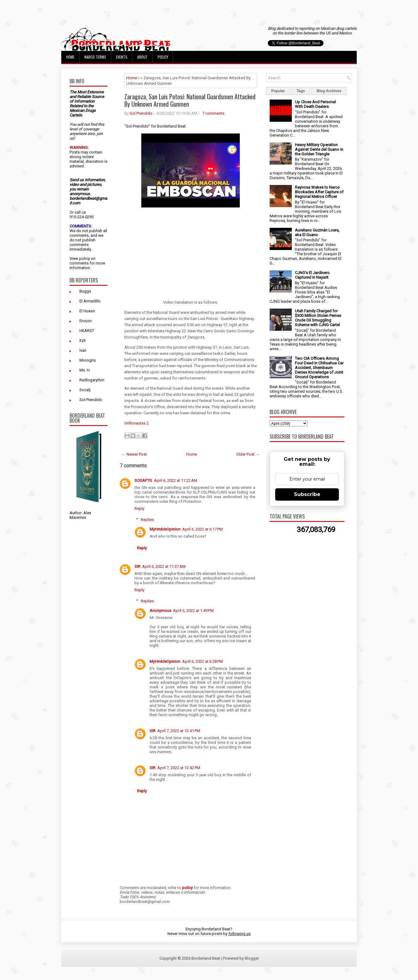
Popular (278, 91)
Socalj (85, 390)
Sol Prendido (91, 400)
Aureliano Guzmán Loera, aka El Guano (317, 232)
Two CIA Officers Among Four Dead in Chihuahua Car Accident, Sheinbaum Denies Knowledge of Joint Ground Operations (319, 368)
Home (70, 57)
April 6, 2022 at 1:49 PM (193, 611)
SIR (137, 566)
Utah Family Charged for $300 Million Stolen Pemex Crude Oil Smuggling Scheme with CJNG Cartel (318, 318)
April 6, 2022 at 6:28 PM (203, 661)
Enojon (86, 321)
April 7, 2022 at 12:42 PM (179, 768)
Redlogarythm (92, 380)
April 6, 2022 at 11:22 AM (176, 480)
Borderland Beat (206, 958)
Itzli (82, 340)
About (143, 57)
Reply (139, 508)
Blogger (252, 958)
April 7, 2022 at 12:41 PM (179, 731)
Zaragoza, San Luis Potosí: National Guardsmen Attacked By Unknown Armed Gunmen (190, 100)
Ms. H (84, 370)
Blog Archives (329, 91)
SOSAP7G (143, 480)
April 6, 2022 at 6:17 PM (203, 529)
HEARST (87, 331)
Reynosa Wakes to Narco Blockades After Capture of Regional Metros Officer (319, 192)
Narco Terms (95, 57)
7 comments (213, 113)
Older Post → (248, 454)
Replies (147, 520)
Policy (163, 57)
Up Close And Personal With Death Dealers (315, 104)
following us (239, 934)
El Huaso (87, 311)
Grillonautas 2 (137, 423)
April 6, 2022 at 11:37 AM (164, 566)
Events (122, 57)
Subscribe (307, 494)
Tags (301, 91)
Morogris (88, 360)
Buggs (85, 291)
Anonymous (160, 611)
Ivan (83, 350)
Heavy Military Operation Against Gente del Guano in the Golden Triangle (319, 149)
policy (84, 258)
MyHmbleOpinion (165, 529)
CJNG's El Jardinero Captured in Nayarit (312, 275)
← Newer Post (134, 454)
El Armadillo (90, 301)
